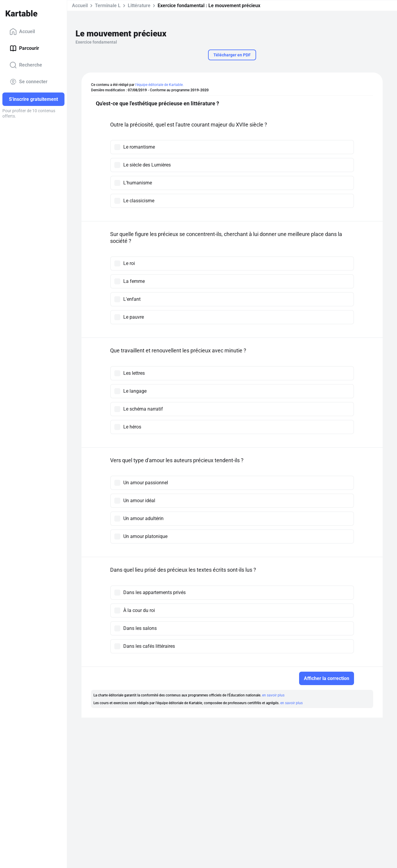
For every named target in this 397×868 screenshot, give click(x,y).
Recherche (26, 65)
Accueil (22, 32)
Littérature (139, 6)
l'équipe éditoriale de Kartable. (159, 85)
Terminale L (108, 6)
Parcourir (24, 48)
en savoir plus (273, 695)
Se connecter (29, 82)
